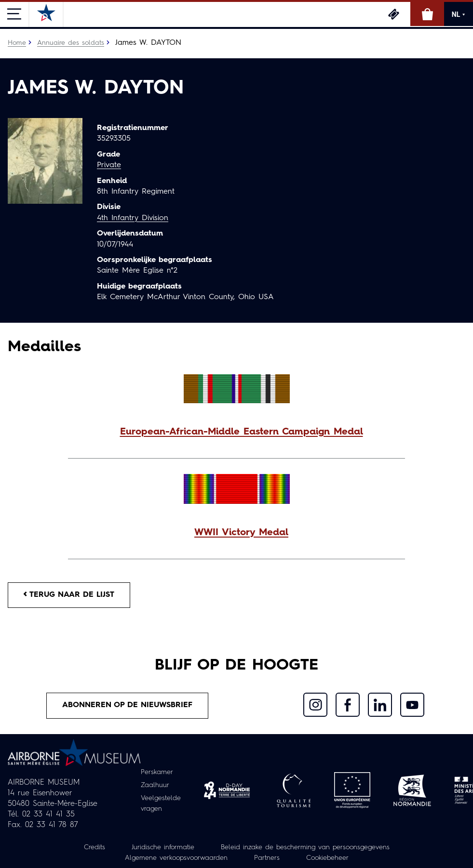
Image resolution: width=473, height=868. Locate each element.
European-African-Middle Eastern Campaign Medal (242, 432)
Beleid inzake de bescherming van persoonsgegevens (305, 847)
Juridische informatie (163, 847)
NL (459, 14)
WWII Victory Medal (241, 533)
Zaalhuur (155, 785)
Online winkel (427, 14)
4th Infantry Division (133, 218)
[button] (236, 432)
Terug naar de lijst (69, 595)
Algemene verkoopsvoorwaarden (176, 858)
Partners (267, 858)
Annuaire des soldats (71, 43)
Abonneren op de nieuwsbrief (127, 705)
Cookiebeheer (327, 858)
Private (109, 165)
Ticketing (393, 14)
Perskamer (157, 772)
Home (17, 43)
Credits (95, 847)
